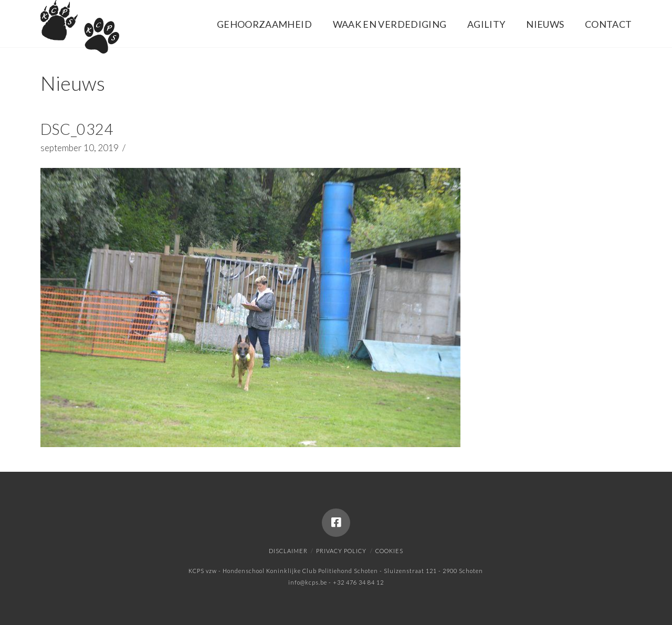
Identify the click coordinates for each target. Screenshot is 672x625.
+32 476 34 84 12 (358, 582)
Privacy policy (341, 551)
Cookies (389, 551)
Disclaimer (288, 551)
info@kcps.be (308, 582)
